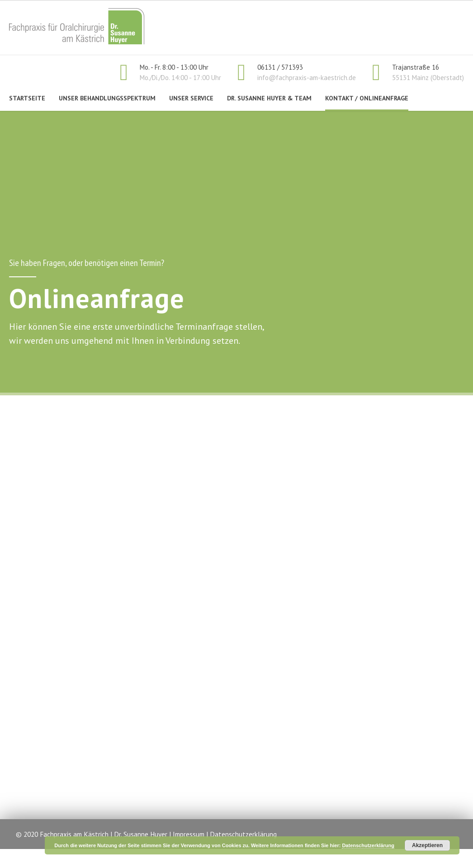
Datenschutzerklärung (243, 834)
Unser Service (191, 98)
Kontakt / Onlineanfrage (367, 98)
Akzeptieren (427, 845)
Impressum (189, 834)
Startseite (27, 98)
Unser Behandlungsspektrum (107, 98)
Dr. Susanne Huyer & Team (269, 98)
